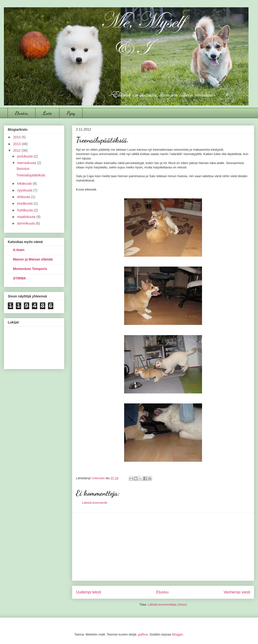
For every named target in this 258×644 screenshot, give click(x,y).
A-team (19, 250)
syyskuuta (25, 190)
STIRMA (19, 278)
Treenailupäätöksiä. (31, 175)
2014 (17, 137)
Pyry (71, 113)
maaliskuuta (27, 217)
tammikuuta (26, 223)
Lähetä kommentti (95, 503)
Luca (47, 113)
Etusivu (22, 113)
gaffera (143, 634)
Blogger (177, 634)
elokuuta (24, 197)
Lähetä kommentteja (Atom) (167, 605)
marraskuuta (27, 163)
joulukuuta (25, 156)
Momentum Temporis (30, 269)
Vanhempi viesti (237, 592)
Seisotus (23, 169)
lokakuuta (25, 183)
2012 (17, 150)
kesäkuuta (25, 203)
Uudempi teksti (88, 592)
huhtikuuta (25, 210)
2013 (17, 144)
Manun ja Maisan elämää (33, 259)
